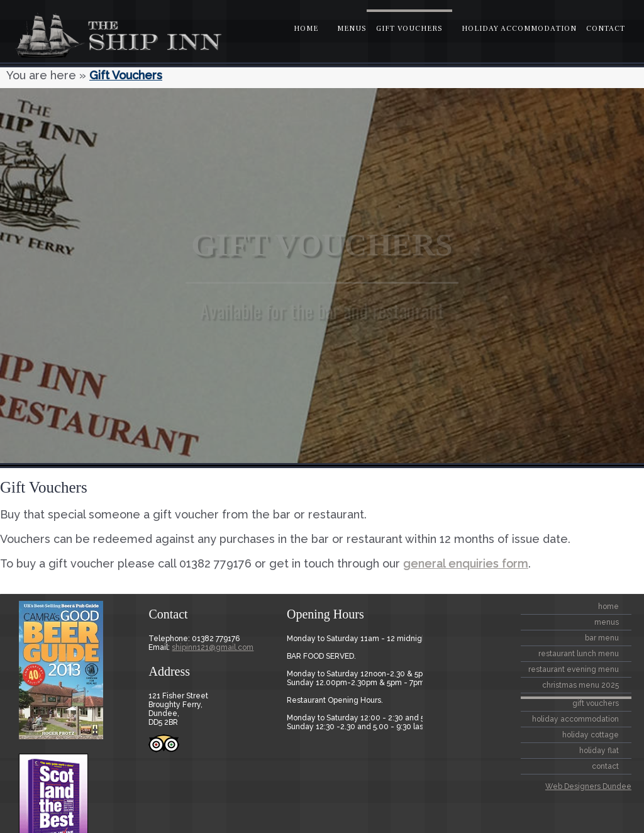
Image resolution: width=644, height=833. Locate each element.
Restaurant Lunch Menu (579, 654)
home (306, 29)
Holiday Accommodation (519, 29)
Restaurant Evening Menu (574, 669)
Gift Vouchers (409, 29)
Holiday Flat (599, 751)
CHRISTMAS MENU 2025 (580, 685)
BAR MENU (602, 638)
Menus (352, 29)
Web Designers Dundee (588, 786)
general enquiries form (466, 563)
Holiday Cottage (591, 735)
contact (606, 29)
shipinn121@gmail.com (213, 647)
